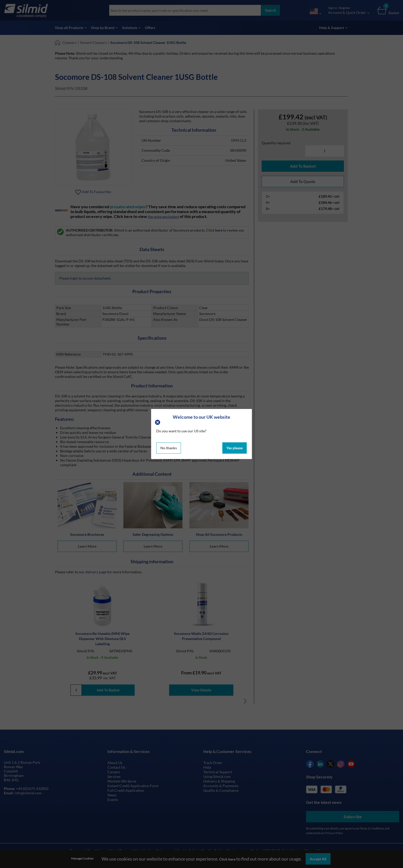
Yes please (235, 448)
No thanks (169, 448)
